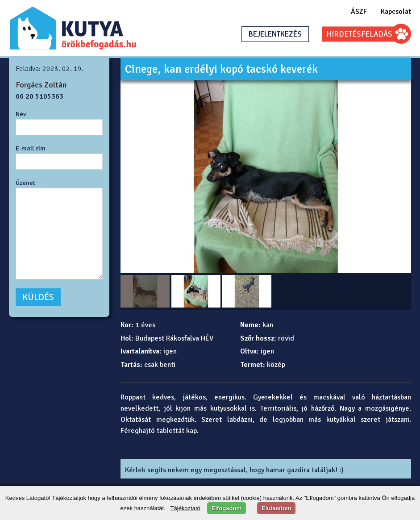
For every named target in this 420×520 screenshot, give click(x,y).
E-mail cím (31, 148)
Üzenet (25, 183)
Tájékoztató (185, 508)
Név (21, 114)
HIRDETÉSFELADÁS (359, 34)
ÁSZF (359, 12)
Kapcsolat (396, 12)
